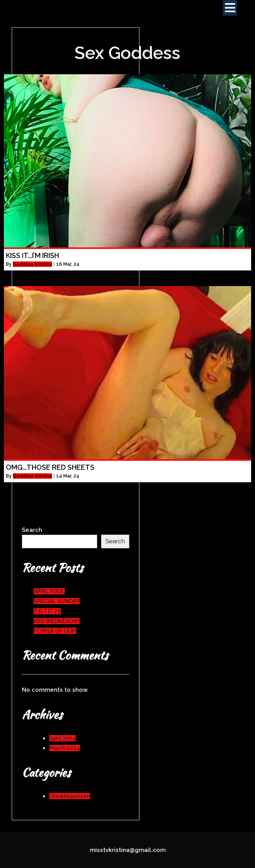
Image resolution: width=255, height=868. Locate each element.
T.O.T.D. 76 (47, 611)
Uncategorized (70, 796)
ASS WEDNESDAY (57, 621)
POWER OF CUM (55, 631)
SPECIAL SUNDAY (57, 601)
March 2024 (65, 748)
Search (32, 530)
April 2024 (62, 738)
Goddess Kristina (32, 264)
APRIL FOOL (49, 591)
